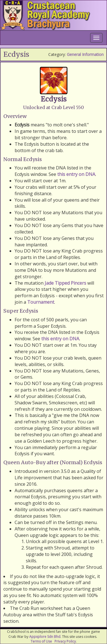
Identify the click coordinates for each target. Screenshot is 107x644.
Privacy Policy (65, 641)
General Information (85, 54)
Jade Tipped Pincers (65, 283)
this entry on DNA (76, 174)
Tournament (41, 302)
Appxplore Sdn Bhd (45, 637)
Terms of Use (41, 641)
